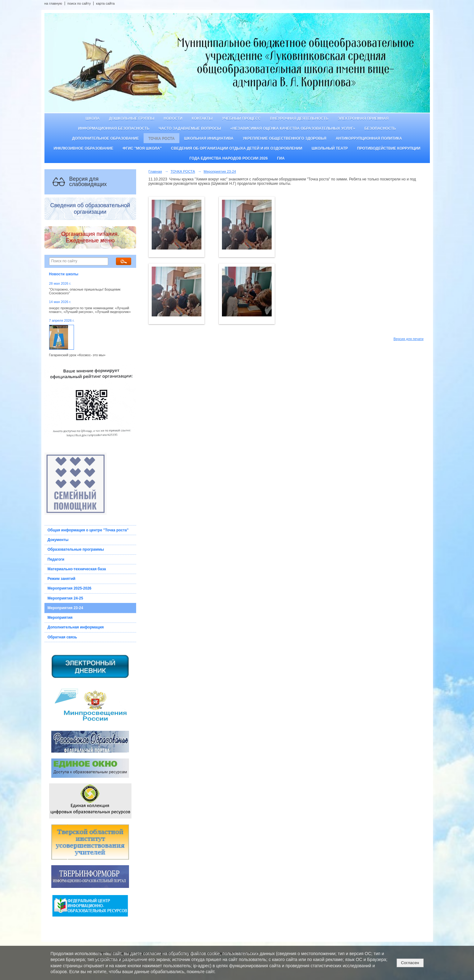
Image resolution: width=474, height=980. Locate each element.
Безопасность (380, 128)
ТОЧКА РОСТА (161, 138)
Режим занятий (62, 579)
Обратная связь (62, 637)
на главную (53, 3)
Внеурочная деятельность (299, 119)
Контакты (202, 119)
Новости (173, 119)
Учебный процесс (241, 119)
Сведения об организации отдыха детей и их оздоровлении (237, 148)
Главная (155, 171)
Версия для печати (409, 339)
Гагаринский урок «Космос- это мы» (77, 355)
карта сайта (105, 3)
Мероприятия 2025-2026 (69, 588)
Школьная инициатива (209, 138)
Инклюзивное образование (84, 148)
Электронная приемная (363, 119)
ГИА (281, 158)
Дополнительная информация (76, 627)
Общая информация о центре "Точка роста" (88, 530)
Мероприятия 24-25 (65, 598)
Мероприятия (60, 618)
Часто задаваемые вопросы (190, 128)
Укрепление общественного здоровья (285, 138)
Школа (93, 119)
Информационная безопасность (114, 128)
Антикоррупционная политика (369, 138)
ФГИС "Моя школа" (142, 148)
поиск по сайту (79, 3)
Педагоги (56, 559)
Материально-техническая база (77, 569)
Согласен (410, 963)
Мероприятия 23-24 (65, 608)
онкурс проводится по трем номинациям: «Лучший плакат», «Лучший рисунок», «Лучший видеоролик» (90, 310)
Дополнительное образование (106, 138)
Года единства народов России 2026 (228, 158)
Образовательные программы (76, 549)
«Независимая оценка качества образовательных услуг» (293, 128)
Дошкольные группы (131, 119)
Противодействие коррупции (389, 148)
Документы (58, 540)
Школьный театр (330, 148)
